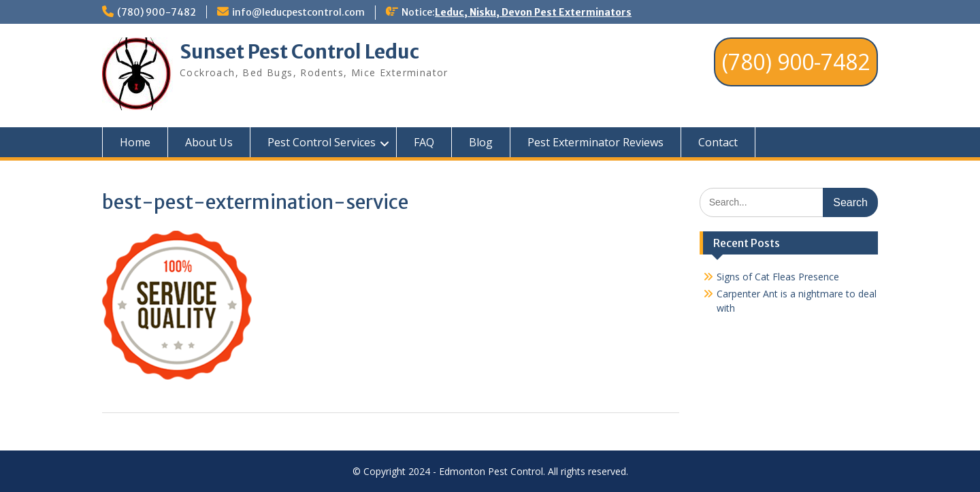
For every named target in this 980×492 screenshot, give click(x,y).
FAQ (424, 142)
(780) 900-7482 (157, 12)
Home (135, 142)
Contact (718, 142)
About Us (209, 142)
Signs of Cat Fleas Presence (778, 277)
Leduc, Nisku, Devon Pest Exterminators (533, 12)
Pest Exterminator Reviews (595, 142)
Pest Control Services (322, 142)
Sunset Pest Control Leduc (299, 52)
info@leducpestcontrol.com (298, 12)
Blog (481, 142)
